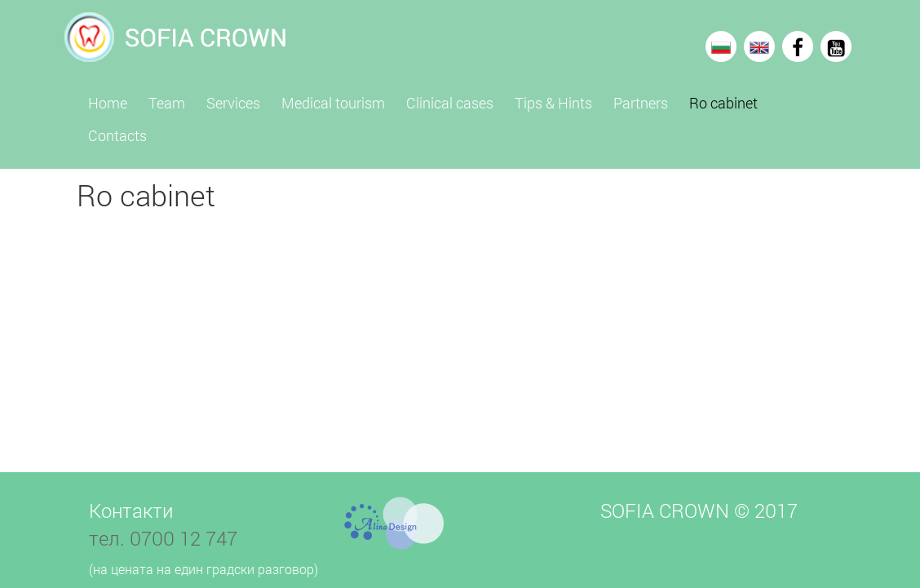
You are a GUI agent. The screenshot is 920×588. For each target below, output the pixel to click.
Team (167, 103)
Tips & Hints (553, 103)
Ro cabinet (723, 103)
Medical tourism (333, 103)
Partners (641, 103)
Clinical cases (450, 103)
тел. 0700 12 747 (163, 538)
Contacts (117, 135)
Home (108, 103)
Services (233, 103)
